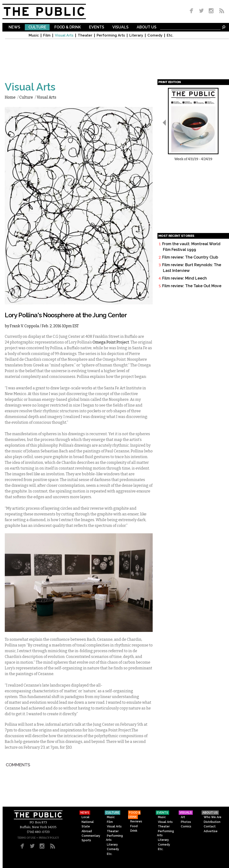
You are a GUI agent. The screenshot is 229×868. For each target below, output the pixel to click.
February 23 (34, 747)
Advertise (211, 831)
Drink (134, 831)
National (88, 822)
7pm (54, 747)
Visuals (120, 27)
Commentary (91, 836)
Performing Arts (111, 35)
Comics (186, 826)
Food (134, 826)
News (14, 27)
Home (10, 97)
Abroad (87, 831)
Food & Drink (68, 27)
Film (47, 35)
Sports (86, 840)
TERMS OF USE (26, 838)
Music (34, 35)
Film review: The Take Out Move (192, 286)
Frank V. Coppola (24, 326)
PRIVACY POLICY (49, 838)
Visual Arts (64, 35)
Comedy (155, 35)
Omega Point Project (111, 342)
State (86, 826)
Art (183, 817)
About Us (147, 27)
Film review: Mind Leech (185, 278)
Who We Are (213, 817)
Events (97, 27)
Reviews (136, 821)
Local (86, 817)
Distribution (212, 822)
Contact (210, 826)
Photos (186, 822)
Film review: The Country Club (190, 257)
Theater (85, 35)
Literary (136, 35)
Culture (37, 27)
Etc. (170, 35)
